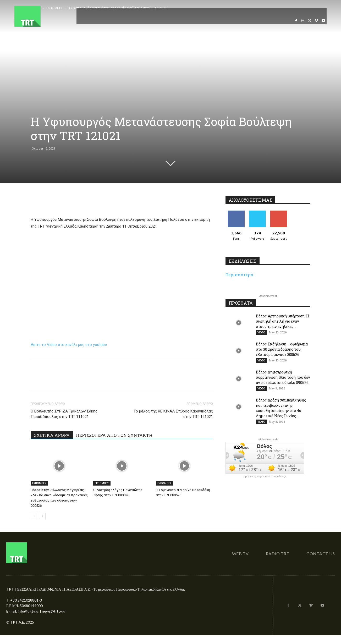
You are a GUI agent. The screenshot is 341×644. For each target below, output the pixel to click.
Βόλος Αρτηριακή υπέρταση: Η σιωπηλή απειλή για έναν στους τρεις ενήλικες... (283, 321)
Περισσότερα (240, 275)
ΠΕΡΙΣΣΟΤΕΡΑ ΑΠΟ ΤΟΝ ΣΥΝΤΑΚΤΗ (114, 435)
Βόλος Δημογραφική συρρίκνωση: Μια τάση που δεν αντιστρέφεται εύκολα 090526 (283, 377)
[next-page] (42, 516)
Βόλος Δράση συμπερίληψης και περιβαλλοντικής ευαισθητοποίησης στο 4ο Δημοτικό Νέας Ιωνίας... (281, 408)
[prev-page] (34, 516)
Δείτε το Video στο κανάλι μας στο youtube (69, 345)
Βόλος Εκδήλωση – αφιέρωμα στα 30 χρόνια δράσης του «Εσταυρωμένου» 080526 (282, 349)
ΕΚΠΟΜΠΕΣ (39, 483)
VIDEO (261, 332)
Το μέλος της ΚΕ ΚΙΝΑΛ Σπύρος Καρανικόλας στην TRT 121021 (173, 414)
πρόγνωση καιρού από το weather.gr (265, 476)
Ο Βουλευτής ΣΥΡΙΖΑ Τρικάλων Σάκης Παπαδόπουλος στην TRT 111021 (64, 414)
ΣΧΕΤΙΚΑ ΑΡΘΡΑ (52, 435)
